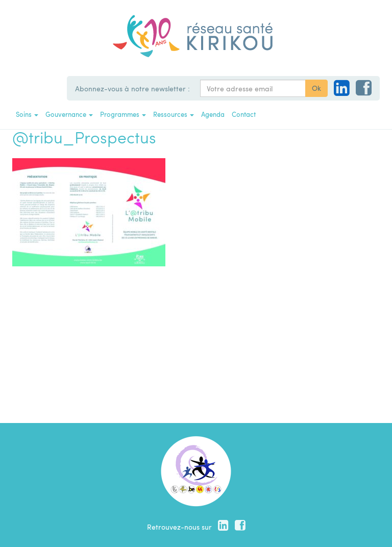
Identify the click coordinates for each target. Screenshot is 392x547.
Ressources (174, 114)
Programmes (123, 114)
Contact (244, 114)
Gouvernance (69, 114)
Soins (27, 114)
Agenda (213, 114)
